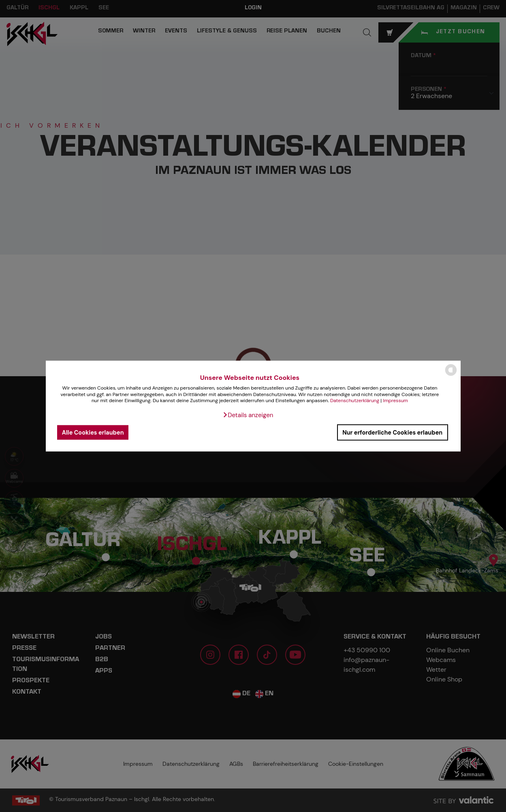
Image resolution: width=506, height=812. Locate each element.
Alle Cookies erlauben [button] (93, 432)
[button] (248, 415)
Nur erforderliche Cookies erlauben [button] (392, 432)
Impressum (395, 401)
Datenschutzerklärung (355, 401)
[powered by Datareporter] (451, 375)
